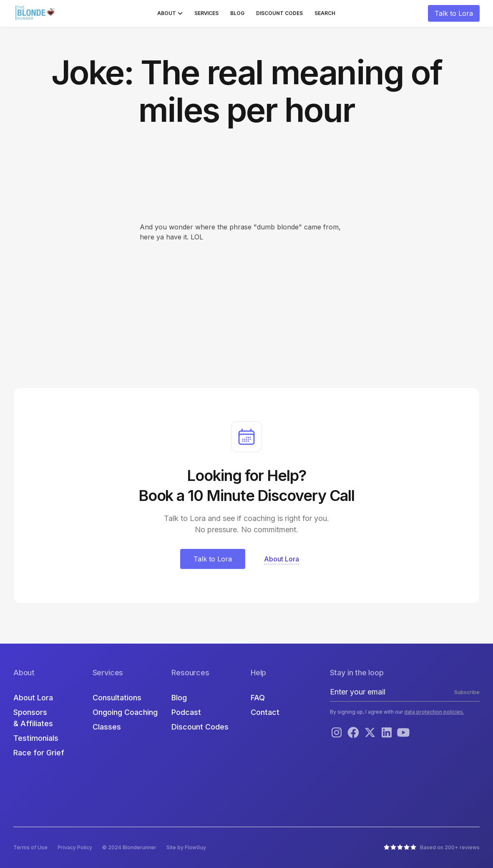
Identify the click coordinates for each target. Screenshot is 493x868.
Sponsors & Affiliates (33, 718)
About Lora (33, 698)
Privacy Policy (75, 847)
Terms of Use (30, 847)
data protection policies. (434, 712)
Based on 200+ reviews (450, 847)
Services (206, 13)
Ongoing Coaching (125, 712)
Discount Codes (279, 13)
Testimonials (36, 738)
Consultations (117, 698)
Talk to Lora (454, 13)
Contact (265, 712)
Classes (107, 727)
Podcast (186, 712)
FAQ (258, 698)
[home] (36, 13)
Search (325, 13)
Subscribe (467, 692)
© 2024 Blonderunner (129, 847)
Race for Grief (39, 753)
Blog (237, 13)
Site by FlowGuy (186, 847)
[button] (170, 13)
